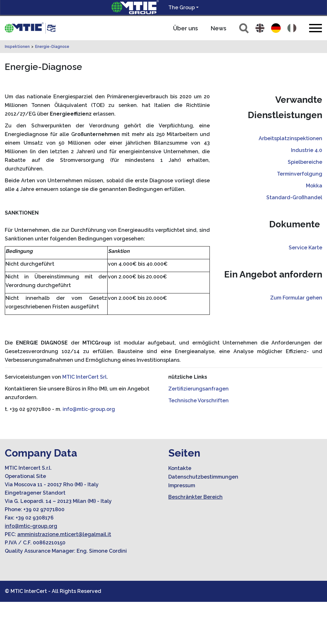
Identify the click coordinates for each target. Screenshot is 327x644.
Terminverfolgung (300, 216)
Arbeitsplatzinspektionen (290, 181)
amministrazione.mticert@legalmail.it (64, 576)
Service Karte (305, 290)
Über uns (186, 28)
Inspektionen (17, 89)
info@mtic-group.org (89, 451)
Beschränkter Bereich (195, 539)
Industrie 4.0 (307, 192)
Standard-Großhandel (294, 240)
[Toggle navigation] (316, 28)
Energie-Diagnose (52, 89)
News (219, 28)
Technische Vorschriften (198, 443)
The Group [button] (182, 8)
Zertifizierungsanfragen (198, 431)
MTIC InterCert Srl (84, 419)
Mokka (314, 228)
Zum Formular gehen (296, 340)
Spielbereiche (305, 204)
